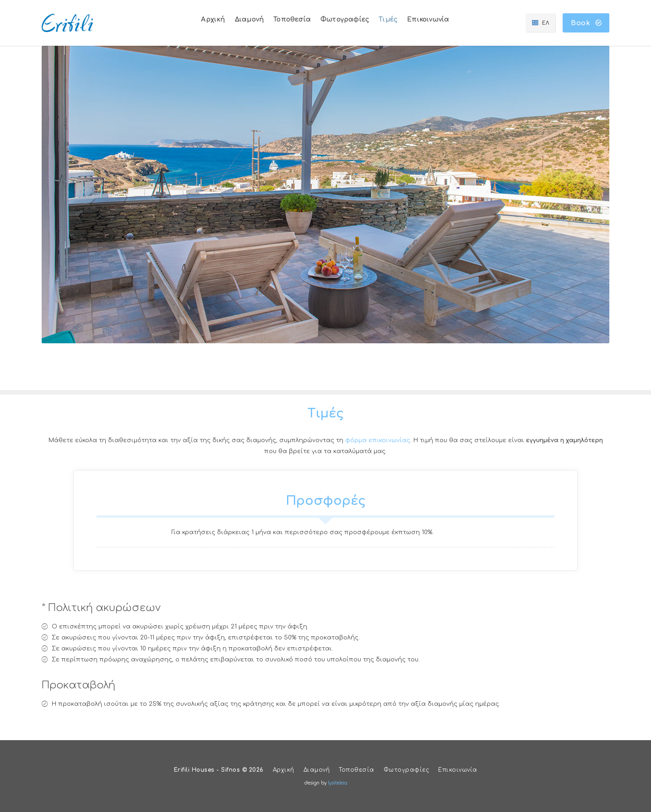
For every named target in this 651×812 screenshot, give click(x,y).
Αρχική (284, 770)
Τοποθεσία (357, 770)
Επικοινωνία (458, 770)
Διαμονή (317, 770)
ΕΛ (544, 23)
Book (586, 23)
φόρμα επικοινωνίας (378, 440)
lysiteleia (337, 783)
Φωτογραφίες (407, 770)
